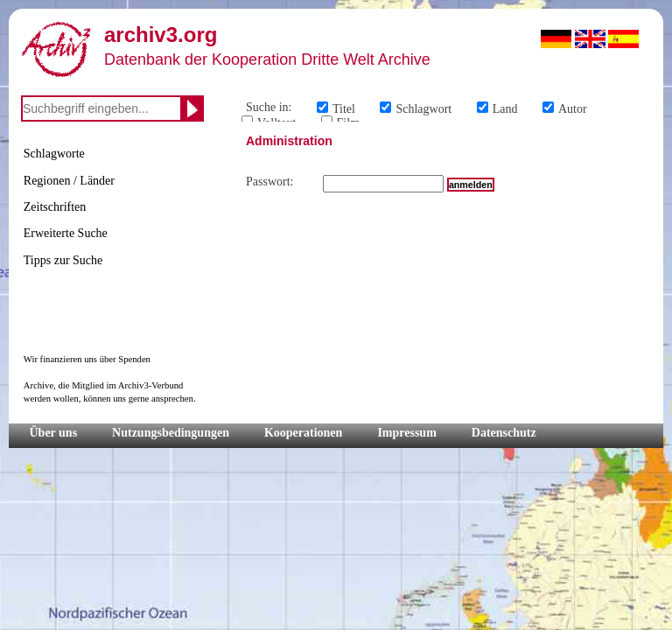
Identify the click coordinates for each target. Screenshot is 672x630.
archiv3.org (161, 35)
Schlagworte (54, 154)
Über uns (54, 433)
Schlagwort (423, 109)
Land (505, 109)
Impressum (406, 433)
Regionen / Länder (69, 181)
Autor (573, 109)
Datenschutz (504, 433)
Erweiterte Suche (66, 233)
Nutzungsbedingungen (171, 433)
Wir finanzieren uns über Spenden (87, 359)
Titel (344, 109)
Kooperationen (303, 433)
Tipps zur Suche (63, 260)
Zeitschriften (55, 207)
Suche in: (269, 107)
